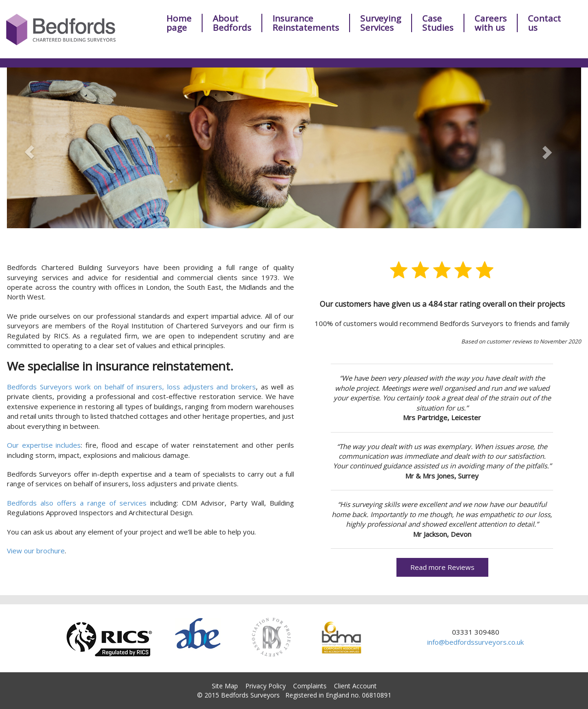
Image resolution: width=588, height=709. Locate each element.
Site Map (225, 686)
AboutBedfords (232, 23)
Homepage (179, 23)
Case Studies (438, 23)
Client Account (355, 686)
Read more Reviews (442, 567)
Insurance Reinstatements (306, 23)
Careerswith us (491, 23)
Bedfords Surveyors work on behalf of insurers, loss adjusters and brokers (131, 387)
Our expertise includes (44, 445)
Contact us (544, 23)
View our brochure (36, 551)
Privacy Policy (266, 686)
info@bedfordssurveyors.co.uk (475, 642)
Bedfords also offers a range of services (77, 503)
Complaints (310, 686)
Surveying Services (381, 23)
